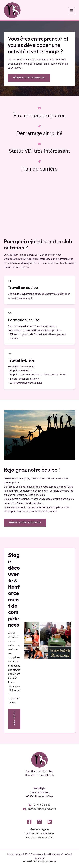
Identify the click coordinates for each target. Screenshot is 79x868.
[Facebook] (29, 822)
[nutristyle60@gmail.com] (39, 809)
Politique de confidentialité (40, 834)
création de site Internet (38, 861)
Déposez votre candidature (25, 523)
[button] (29, 78)
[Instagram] (39, 822)
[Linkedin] (50, 822)
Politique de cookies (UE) (39, 838)
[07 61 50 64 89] (39, 805)
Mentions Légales (40, 829)
